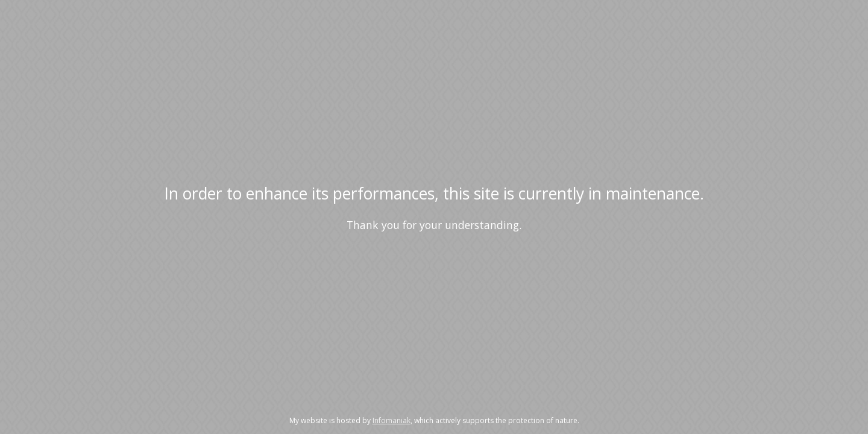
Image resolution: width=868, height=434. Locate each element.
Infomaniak (392, 420)
